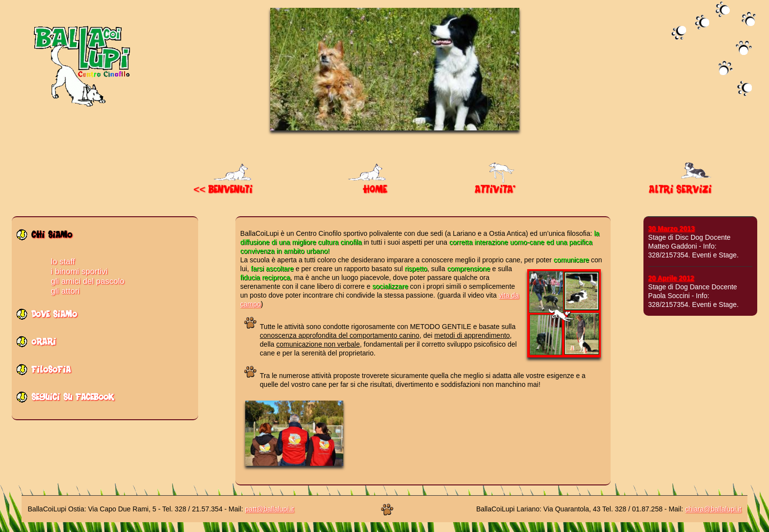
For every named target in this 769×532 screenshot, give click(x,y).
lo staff (63, 262)
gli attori (65, 291)
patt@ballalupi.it (270, 509)
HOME (367, 186)
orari (44, 344)
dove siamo (54, 317)
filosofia (51, 372)
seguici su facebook (73, 400)
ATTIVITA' (496, 186)
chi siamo (52, 238)
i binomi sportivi (79, 271)
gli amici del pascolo (88, 281)
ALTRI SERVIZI (681, 186)
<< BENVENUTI (224, 186)
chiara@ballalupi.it (713, 509)
